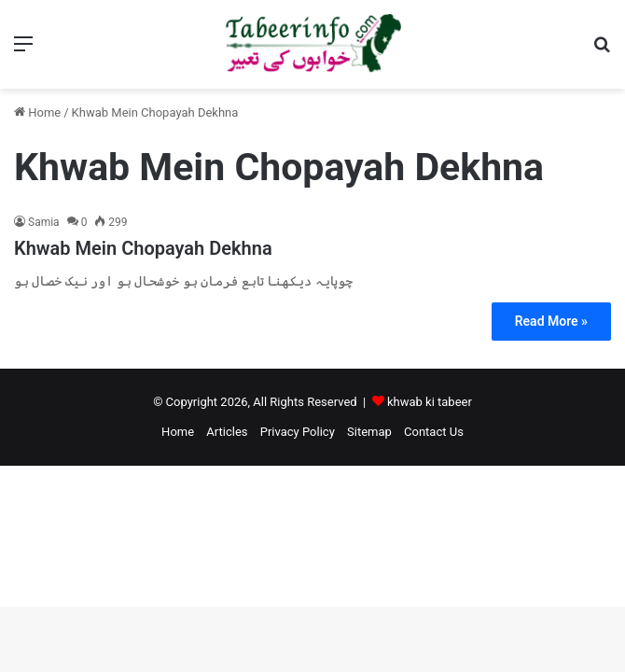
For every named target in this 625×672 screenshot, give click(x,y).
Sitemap (369, 432)
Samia (44, 222)
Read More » (551, 321)
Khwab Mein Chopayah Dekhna (143, 248)
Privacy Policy (298, 432)
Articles (227, 432)
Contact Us (434, 432)
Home (37, 112)
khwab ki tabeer (430, 402)
